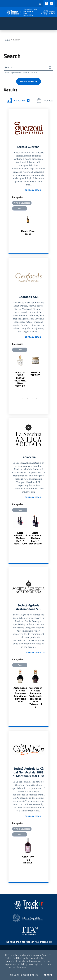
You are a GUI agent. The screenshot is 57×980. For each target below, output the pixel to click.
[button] (40, 12)
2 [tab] (28, 398)
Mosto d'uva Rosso (28, 232)
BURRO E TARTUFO (35, 374)
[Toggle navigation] (4, 12)
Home (7, 40)
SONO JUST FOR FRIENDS (28, 860)
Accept (48, 975)
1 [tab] (23, 398)
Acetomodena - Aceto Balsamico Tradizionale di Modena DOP (20, 695)
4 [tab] (37, 398)
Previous (10, 374)
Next (47, 374)
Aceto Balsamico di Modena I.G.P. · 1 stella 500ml (35, 538)
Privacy (15, 975)
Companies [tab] (18, 100)
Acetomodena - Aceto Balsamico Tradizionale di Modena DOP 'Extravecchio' (35, 697)
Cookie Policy (30, 975)
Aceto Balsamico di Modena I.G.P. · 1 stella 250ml (20, 538)
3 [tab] (32, 398)
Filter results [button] (29, 81)
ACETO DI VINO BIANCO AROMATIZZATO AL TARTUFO (20, 379)
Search (8, 67)
